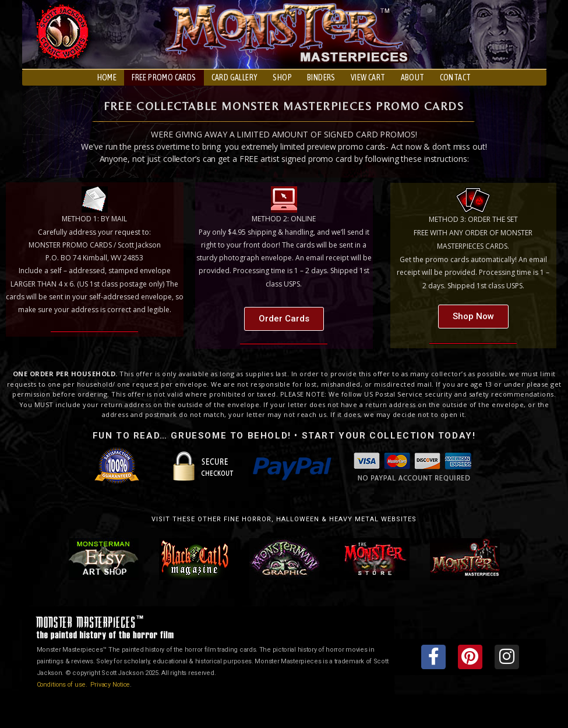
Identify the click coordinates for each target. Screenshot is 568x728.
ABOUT (413, 77)
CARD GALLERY (235, 77)
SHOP (282, 77)
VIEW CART (368, 77)
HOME (107, 77)
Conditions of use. (64, 685)
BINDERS (321, 77)
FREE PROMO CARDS (164, 77)
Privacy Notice (114, 685)
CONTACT (456, 77)
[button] (284, 319)
